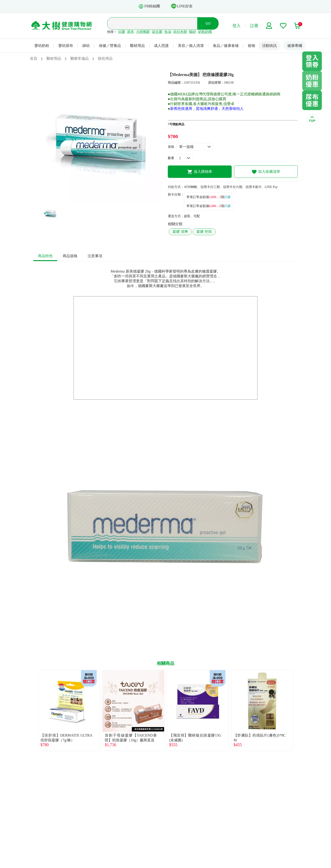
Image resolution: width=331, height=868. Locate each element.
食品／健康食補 (226, 46)
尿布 (131, 32)
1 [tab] (98, 199)
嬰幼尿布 (66, 46)
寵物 (251, 46)
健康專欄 (295, 46)
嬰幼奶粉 (42, 46)
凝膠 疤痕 (204, 232)
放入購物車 (200, 172)
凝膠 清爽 (180, 232)
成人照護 (161, 46)
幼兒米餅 (180, 32)
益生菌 (157, 32)
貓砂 (193, 32)
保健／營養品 (110, 46)
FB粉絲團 (149, 6)
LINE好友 (182, 6)
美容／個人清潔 (191, 46)
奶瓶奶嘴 (205, 32)
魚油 (168, 32)
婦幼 (86, 46)
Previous (33, 710)
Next (298, 710)
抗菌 (122, 32)
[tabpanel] (98, 137)
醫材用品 (137, 46)
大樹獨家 (143, 32)
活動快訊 (269, 46)
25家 (228, 197)
